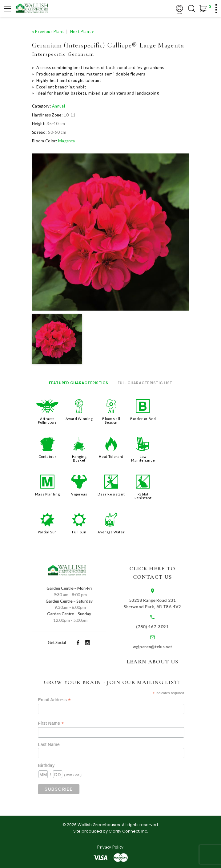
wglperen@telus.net (160, 647)
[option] (110, 232)
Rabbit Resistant (143, 496)
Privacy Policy (110, 847)
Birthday (56, 765)
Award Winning (79, 419)
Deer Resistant (111, 494)
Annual (58, 106)
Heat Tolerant (111, 456)
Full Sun (79, 532)
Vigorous (79, 494)
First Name (61, 723)
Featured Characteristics (79, 383)
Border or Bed (143, 419)
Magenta (66, 141)
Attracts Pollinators (47, 420)
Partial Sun (47, 532)
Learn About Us (160, 662)
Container (48, 456)
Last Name (59, 744)
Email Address (64, 700)
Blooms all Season (111, 420)
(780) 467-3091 (160, 627)
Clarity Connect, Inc (128, 831)
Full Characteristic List (145, 383)
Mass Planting (47, 494)
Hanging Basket (79, 458)
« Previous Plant (48, 31)
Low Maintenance (143, 458)
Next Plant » (82, 31)
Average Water (111, 532)
